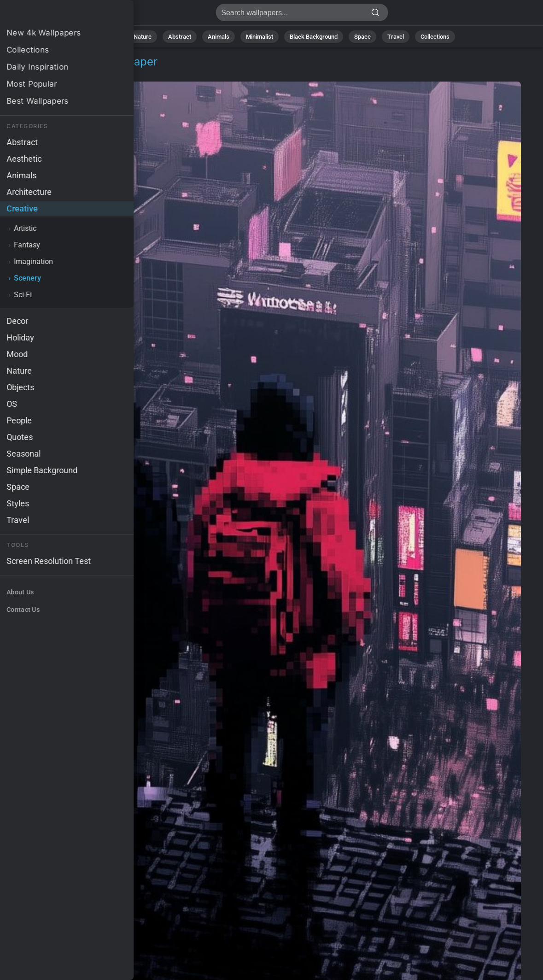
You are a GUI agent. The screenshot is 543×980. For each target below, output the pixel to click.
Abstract (180, 37)
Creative (40, 73)
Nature (143, 37)
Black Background (314, 37)
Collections (435, 37)
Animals (219, 37)
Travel (396, 37)
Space (362, 37)
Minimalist (260, 37)
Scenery (81, 73)
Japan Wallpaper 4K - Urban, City (55, 15)
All (114, 37)
